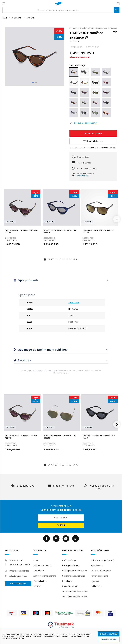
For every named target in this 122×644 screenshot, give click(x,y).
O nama (37, 560)
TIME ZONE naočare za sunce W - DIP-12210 (99, 437)
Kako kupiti (67, 581)
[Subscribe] (61, 525)
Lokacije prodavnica (18, 576)
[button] (45, 259)
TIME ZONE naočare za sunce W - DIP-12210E (22, 232)
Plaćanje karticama (71, 565)
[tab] (61, 280)
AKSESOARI (17, 18)
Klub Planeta (97, 565)
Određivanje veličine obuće (75, 591)
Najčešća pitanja (70, 586)
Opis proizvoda (28, 280)
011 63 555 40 (16, 560)
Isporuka (95, 581)
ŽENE (5, 18)
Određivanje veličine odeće (75, 597)
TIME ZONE (74, 302)
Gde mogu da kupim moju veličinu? (42, 349)
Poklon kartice (40, 581)
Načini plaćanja (69, 560)
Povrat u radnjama (99, 576)
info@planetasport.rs (19, 571)
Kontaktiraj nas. (83, 176)
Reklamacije (96, 586)
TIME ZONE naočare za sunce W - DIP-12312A (99, 232)
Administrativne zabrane (45, 576)
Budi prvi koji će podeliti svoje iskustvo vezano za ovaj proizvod (93, 28)
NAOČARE (31, 18)
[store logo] (58, 3)
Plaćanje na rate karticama (74, 570)
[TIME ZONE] (115, 33)
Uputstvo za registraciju (73, 576)
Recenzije (24, 360)
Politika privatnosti (42, 565)
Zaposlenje (39, 570)
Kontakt (37, 586)
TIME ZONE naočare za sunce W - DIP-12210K (60, 232)
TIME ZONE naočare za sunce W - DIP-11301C (60, 437)
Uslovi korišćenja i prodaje (103, 560)
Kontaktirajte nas (18, 584)
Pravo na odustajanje (101, 570)
